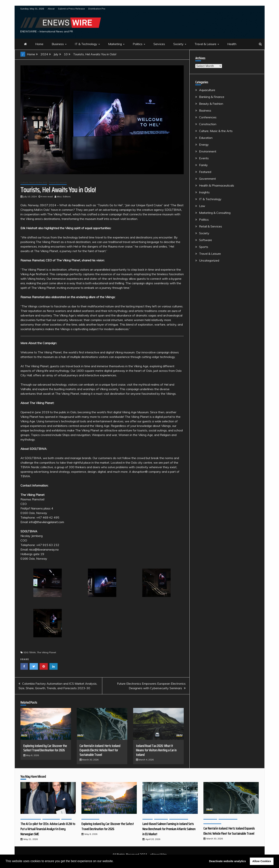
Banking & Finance (212, 97)
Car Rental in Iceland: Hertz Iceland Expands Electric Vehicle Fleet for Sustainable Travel (100, 750)
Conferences (208, 117)
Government (207, 179)
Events (204, 158)
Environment (208, 151)
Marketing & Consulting (215, 213)
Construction (208, 124)
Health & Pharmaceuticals (217, 185)
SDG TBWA (30, 652)
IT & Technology (86, 44)
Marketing (115, 44)
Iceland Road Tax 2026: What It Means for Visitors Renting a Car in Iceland (156, 750)
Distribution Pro (97, 9)
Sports (204, 247)
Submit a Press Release (71, 9)
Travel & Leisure (205, 44)
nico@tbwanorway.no (44, 549)
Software (206, 240)
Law (202, 206)
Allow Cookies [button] (262, 861)
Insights (204, 192)
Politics (138, 44)
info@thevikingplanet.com (46, 522)
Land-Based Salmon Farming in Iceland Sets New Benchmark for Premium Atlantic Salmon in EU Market (169, 829)
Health (232, 44)
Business (58, 44)
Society (178, 44)
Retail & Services (211, 226)
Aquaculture (207, 90)
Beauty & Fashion (211, 104)
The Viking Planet (46, 652)
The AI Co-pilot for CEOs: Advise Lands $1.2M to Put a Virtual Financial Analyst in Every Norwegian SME (48, 829)
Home (39, 44)
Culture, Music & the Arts (34, 182)
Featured (205, 172)
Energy (204, 145)
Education (206, 138)
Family (203, 165)
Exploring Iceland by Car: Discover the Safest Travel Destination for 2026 (45, 748)
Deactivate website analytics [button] (227, 861)
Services (159, 44)
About (51, 9)
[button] (115, 862)
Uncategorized (209, 260)
